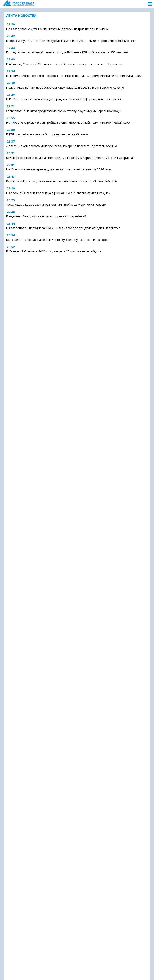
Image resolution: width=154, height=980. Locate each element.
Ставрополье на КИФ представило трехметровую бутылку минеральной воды (64, 111)
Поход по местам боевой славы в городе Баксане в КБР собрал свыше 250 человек (67, 52)
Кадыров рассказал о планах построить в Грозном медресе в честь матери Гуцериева (69, 158)
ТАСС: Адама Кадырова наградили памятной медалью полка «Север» (56, 204)
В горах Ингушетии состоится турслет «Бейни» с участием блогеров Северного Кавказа (71, 41)
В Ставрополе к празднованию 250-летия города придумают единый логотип (63, 228)
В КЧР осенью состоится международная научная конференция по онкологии (63, 99)
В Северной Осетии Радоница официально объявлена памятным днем (58, 193)
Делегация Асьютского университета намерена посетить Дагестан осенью (62, 146)
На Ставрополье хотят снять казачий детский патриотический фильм (57, 29)
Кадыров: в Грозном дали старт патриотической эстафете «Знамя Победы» (62, 181)
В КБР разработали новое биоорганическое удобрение (47, 134)
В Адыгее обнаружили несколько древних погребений (46, 216)
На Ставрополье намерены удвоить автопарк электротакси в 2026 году (59, 169)
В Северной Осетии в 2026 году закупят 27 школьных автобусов (54, 251)
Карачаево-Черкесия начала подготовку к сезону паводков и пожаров (57, 240)
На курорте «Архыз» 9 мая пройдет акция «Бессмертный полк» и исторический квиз (68, 122)
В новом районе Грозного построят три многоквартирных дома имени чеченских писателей (74, 76)
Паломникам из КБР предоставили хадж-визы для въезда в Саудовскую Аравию (65, 87)
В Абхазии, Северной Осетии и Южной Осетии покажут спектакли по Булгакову (64, 64)
